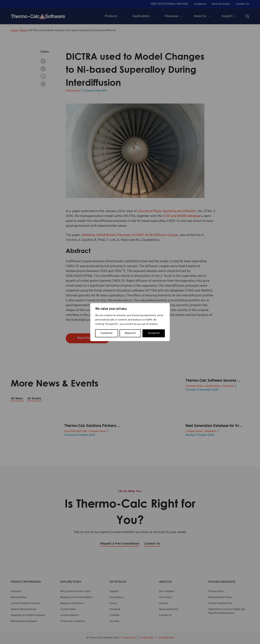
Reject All (130, 333)
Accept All (154, 333)
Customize (107, 333)
